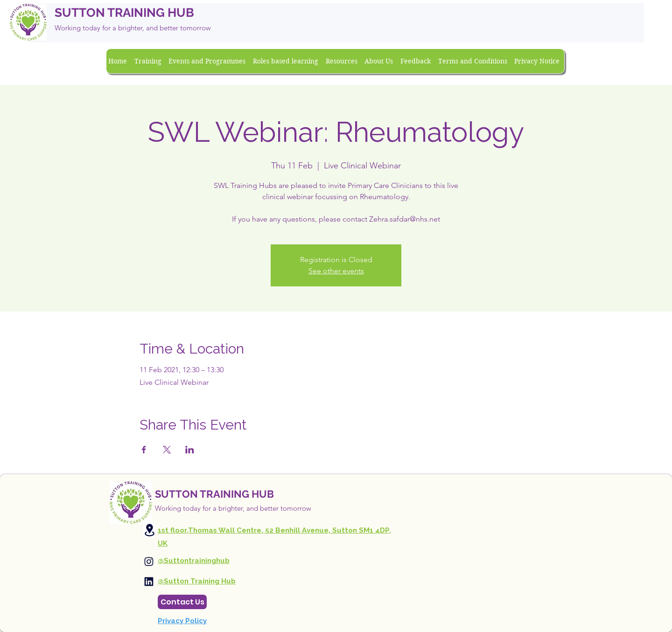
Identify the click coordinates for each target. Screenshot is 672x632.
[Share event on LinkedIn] (190, 450)
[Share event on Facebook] (144, 450)
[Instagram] (149, 562)
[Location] (149, 530)
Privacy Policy (182, 621)
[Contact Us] (182, 602)
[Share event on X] (167, 450)
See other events (336, 271)
